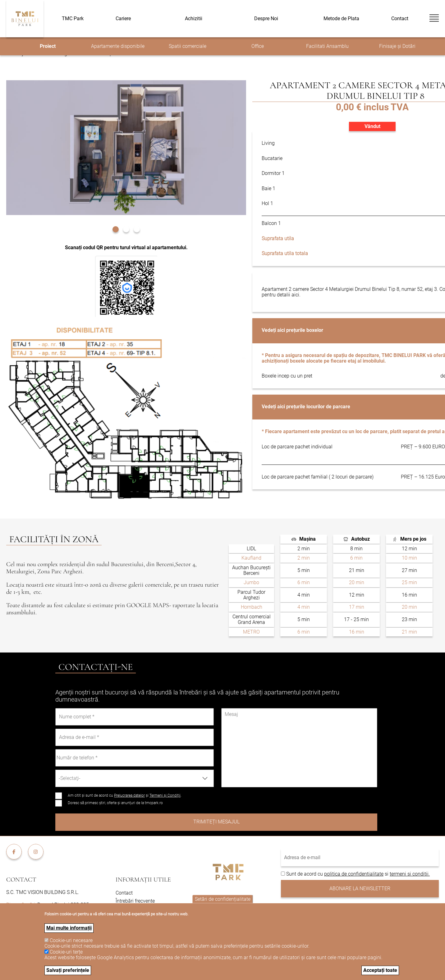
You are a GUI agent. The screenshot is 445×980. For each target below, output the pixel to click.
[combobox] (135, 778)
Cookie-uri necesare (71, 940)
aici (295, 295)
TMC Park (73, 18)
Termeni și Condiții (165, 795)
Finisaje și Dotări (397, 46)
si (387, 874)
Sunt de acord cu (305, 874)
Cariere (123, 19)
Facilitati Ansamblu (327, 46)
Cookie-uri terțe (66, 952)
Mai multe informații (69, 928)
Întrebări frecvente (135, 901)
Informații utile (143, 880)
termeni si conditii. (410, 874)
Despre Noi (266, 19)
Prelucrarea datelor (129, 795)
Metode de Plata (341, 18)
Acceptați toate (380, 970)
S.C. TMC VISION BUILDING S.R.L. (43, 892)
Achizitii (194, 19)
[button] (116, 229)
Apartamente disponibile (118, 46)
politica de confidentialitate (354, 874)
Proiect (48, 46)
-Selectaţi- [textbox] (70, 778)
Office (258, 46)
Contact (400, 19)
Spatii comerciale (188, 46)
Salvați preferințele (68, 970)
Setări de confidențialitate (223, 899)
